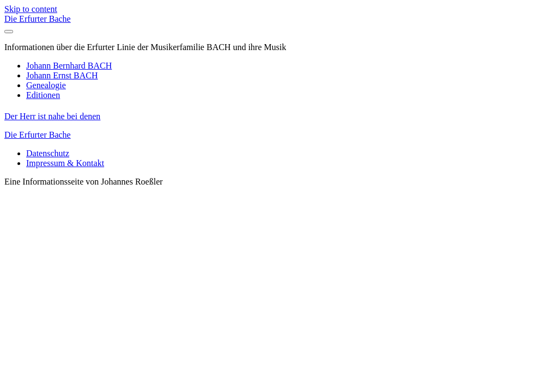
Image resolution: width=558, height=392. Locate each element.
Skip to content (31, 9)
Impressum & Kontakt (65, 163)
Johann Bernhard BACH (69, 66)
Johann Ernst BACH (62, 75)
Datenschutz (48, 153)
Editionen (43, 95)
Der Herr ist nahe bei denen (52, 116)
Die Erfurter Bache (38, 19)
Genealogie (46, 85)
